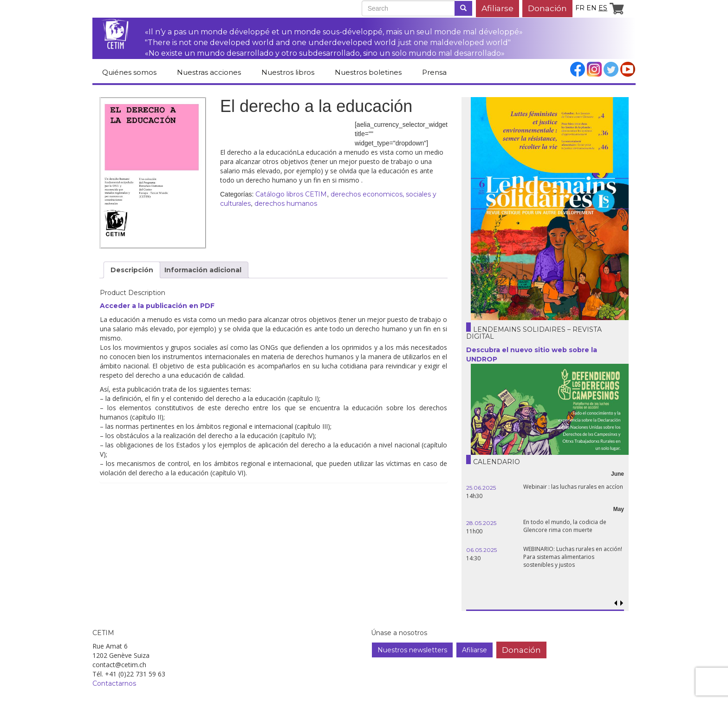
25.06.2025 (481, 488)
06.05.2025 (481, 550)
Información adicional (203, 270)
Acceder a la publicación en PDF (157, 306)
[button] (621, 603)
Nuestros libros (288, 72)
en (591, 8)
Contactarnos (114, 683)
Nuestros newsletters (412, 650)
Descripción (132, 270)
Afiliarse (497, 8)
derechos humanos (286, 203)
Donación (547, 8)
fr (580, 8)
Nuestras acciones (209, 72)
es (603, 8)
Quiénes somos (129, 72)
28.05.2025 (481, 523)
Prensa (434, 72)
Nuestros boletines (368, 72)
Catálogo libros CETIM (291, 194)
